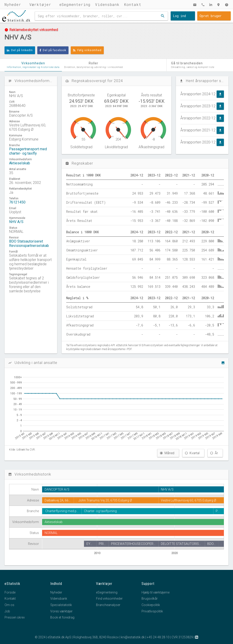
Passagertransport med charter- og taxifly (28, 151)
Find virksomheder (109, 599)
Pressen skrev (15, 617)
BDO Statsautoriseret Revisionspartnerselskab (29, 243)
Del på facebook (53, 50)
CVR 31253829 (182, 637)
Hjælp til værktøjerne (156, 592)
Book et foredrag (62, 617)
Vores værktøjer (61, 611)
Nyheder (13, 4)
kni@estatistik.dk (133, 637)
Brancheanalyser (108, 605)
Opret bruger (211, 16)
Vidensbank (107, 4)
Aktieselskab (20, 163)
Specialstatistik (61, 605)
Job (7, 611)
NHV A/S (16, 222)
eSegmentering (75, 4)
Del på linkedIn (20, 50)
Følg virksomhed (87, 50)
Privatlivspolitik (152, 611)
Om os (9, 605)
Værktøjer (40, 4)
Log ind (179, 16)
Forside (10, 592)
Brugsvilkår (150, 599)
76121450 (17, 202)
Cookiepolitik (151, 605)
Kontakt (133, 4)
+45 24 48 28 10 (158, 637)
